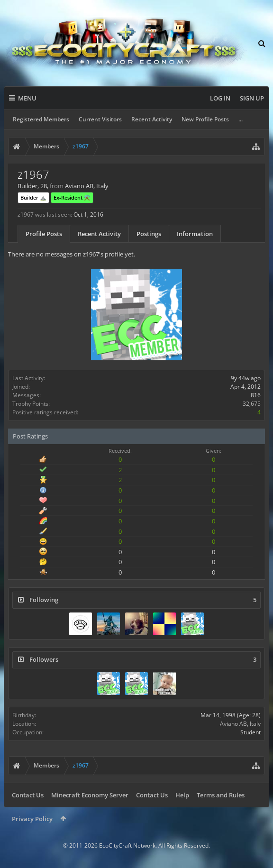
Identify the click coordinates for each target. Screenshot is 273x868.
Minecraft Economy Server (90, 795)
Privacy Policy (32, 819)
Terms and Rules (221, 795)
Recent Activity (152, 119)
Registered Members (41, 119)
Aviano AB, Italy (240, 724)
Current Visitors (100, 119)
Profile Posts (44, 234)
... (241, 119)
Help (182, 795)
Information (195, 234)
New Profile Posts (205, 119)
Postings (149, 234)
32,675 (252, 404)
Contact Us (28, 795)
